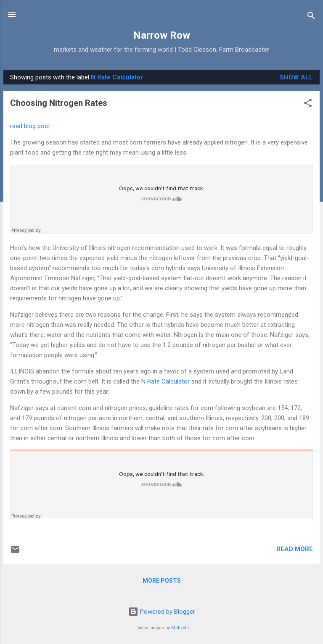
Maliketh (180, 628)
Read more (295, 549)
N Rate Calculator (165, 381)
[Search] (311, 17)
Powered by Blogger (162, 612)
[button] (308, 104)
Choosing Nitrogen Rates (59, 103)
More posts (162, 581)
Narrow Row (162, 35)
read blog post (30, 126)
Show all (296, 77)
